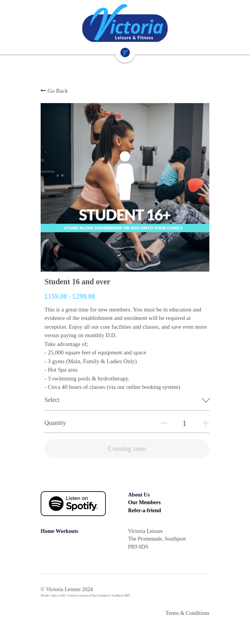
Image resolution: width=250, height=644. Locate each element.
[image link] (125, 23)
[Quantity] (184, 423)
